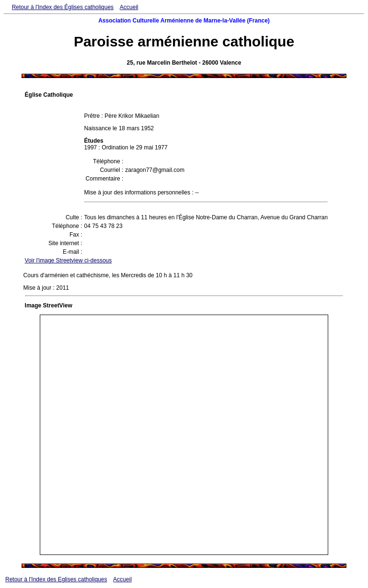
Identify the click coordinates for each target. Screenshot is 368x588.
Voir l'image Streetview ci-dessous (69, 260)
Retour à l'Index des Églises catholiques (63, 7)
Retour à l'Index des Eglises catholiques (56, 579)
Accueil (129, 7)
